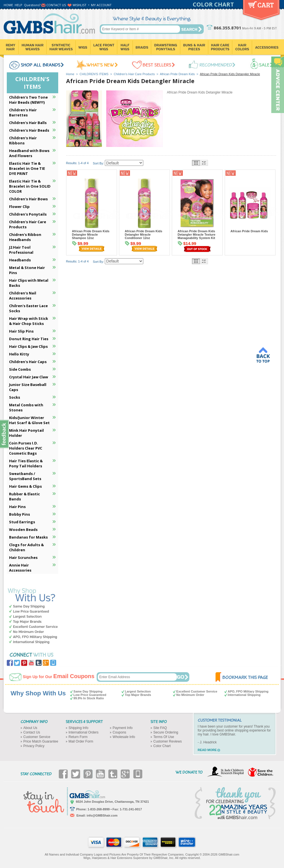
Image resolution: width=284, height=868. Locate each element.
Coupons (120, 732)
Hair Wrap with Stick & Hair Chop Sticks (29, 321)
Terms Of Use (164, 737)
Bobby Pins (19, 514)
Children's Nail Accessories (23, 296)
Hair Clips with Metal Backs (29, 283)
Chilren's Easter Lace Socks (28, 308)
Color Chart (162, 746)
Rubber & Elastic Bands (24, 496)
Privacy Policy (34, 746)
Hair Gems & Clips (25, 486)
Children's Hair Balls (28, 123)
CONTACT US (56, 5)
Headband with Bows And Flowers (29, 153)
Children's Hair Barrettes (23, 112)
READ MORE (207, 750)
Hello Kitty (19, 354)
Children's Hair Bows (28, 199)
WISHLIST (80, 5)
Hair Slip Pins (21, 331)
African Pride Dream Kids (177, 74)
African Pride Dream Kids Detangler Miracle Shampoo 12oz (91, 235)
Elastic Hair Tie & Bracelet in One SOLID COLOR (30, 186)
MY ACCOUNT (101, 5)
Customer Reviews (168, 741)
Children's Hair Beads (29, 130)
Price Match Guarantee (41, 741)
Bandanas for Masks (28, 537)
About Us (30, 728)
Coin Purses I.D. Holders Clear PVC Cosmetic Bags (26, 448)
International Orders (84, 732)
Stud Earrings (22, 522)
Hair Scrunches (23, 557)
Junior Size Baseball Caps (28, 387)
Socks (15, 397)
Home (70, 74)
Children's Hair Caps (28, 362)
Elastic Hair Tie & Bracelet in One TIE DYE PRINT (27, 168)
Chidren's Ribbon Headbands (25, 237)
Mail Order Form (81, 741)
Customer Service (37, 737)
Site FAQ (160, 728)
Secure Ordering (166, 732)
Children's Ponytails (28, 214)
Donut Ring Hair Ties (29, 339)
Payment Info (123, 728)
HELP (19, 5)
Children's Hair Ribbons (23, 140)
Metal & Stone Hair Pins (27, 270)
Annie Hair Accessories (20, 568)
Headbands (20, 260)
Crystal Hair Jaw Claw (29, 377)
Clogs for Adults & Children (26, 547)
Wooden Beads (23, 530)
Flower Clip (19, 207)
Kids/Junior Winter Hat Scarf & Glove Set (29, 420)
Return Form (78, 737)
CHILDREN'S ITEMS (94, 74)
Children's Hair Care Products (134, 74)
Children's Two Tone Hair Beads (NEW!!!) (28, 100)
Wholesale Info (124, 737)
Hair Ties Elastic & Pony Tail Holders (26, 463)
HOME (8, 5)
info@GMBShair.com (102, 815)
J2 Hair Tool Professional (21, 250)
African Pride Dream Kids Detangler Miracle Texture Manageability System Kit (197, 235)
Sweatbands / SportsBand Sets (25, 476)
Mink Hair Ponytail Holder (26, 433)
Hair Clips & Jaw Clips (28, 346)
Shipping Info (79, 728)
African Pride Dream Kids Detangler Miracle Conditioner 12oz (144, 235)
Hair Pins (17, 507)
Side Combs (20, 369)
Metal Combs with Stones (26, 407)
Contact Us (32, 732)
